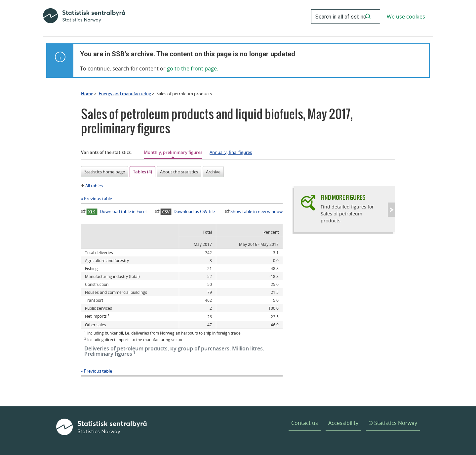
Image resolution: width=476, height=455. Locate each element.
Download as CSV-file (188, 212)
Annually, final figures (231, 152)
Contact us (305, 423)
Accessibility (343, 423)
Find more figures (343, 197)
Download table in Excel (116, 212)
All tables (94, 186)
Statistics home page (105, 172)
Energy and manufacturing (125, 94)
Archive (213, 172)
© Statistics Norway (393, 423)
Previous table (98, 199)
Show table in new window (257, 211)
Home (87, 94)
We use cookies (406, 17)
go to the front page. (193, 68)
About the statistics (179, 172)
